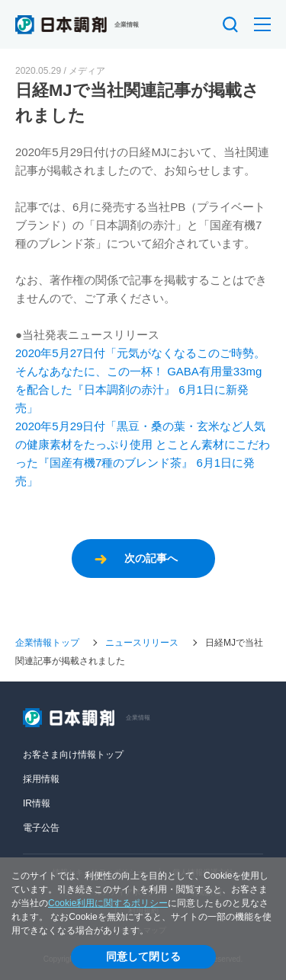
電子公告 (41, 828)
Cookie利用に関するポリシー (108, 903)
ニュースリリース (142, 643)
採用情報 (41, 779)
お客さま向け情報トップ (73, 755)
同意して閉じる (143, 956)
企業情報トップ (47, 643)
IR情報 (37, 803)
